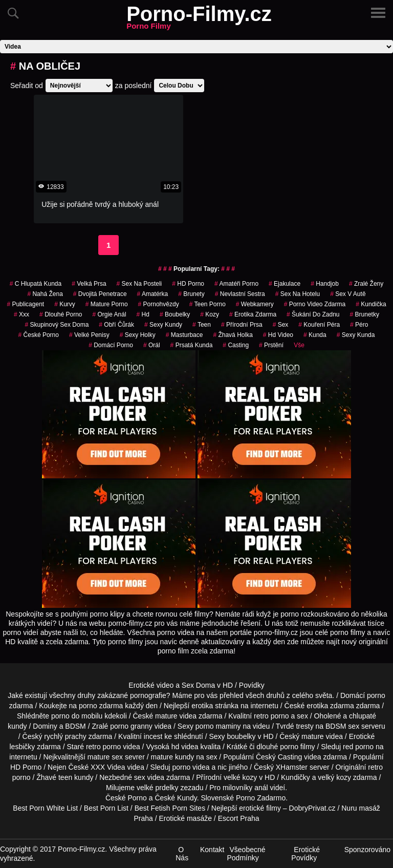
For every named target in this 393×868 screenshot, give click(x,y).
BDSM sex (342, 726)
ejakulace (285, 284)
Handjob (325, 284)
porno (376, 695)
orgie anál (110, 314)
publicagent (25, 304)
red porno (358, 747)
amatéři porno (236, 284)
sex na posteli (139, 284)
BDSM (75, 726)
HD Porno (188, 284)
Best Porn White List (45, 808)
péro (359, 325)
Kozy (210, 314)
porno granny (131, 726)
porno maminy (218, 726)
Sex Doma (198, 685)
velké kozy (240, 777)
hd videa (185, 747)
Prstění (271, 345)
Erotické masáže (185, 818)
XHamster (292, 767)
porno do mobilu (77, 716)
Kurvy (65, 304)
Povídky (252, 685)
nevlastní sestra (240, 294)
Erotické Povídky (305, 854)
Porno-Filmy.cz (199, 20)
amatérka (153, 294)
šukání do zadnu (313, 314)
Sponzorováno (367, 850)
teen (65, 777)
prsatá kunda (192, 345)
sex (281, 325)
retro (375, 767)
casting (236, 345)
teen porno (208, 304)
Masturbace (184, 335)
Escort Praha (239, 818)
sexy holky (138, 335)
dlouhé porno (61, 314)
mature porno (107, 304)
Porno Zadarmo (261, 798)
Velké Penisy (89, 335)
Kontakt (212, 850)
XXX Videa (108, 767)
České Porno (39, 335)
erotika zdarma (253, 314)
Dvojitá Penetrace (100, 294)
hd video (278, 335)
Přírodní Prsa (242, 325)
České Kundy (176, 798)
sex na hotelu (298, 294)
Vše (299, 345)
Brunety (191, 294)
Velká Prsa (89, 284)
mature (166, 716)
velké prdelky (158, 788)
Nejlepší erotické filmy (246, 808)
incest (153, 736)
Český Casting (279, 757)
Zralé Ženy (366, 284)
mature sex (105, 757)
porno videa (191, 767)
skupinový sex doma (57, 325)
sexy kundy (163, 325)
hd (143, 314)
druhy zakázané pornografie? (124, 695)
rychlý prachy (65, 736)
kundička (371, 304)
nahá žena (45, 294)
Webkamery (255, 304)
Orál (152, 345)
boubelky (242, 736)
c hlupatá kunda (36, 284)
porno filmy (297, 747)
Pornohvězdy (159, 304)
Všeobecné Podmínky (246, 854)
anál (261, 788)
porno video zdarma (315, 304)
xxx (21, 314)
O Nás (182, 854)
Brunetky (365, 314)
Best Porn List (106, 808)
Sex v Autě (348, 294)
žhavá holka (233, 335)
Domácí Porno (111, 345)
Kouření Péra (319, 325)
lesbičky (22, 747)
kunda (315, 335)
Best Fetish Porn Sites (170, 808)
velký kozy (334, 777)
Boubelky (175, 314)
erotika (202, 706)
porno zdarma (101, 706)
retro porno (271, 716)
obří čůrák (116, 325)
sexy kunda (356, 335)
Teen (202, 325)
